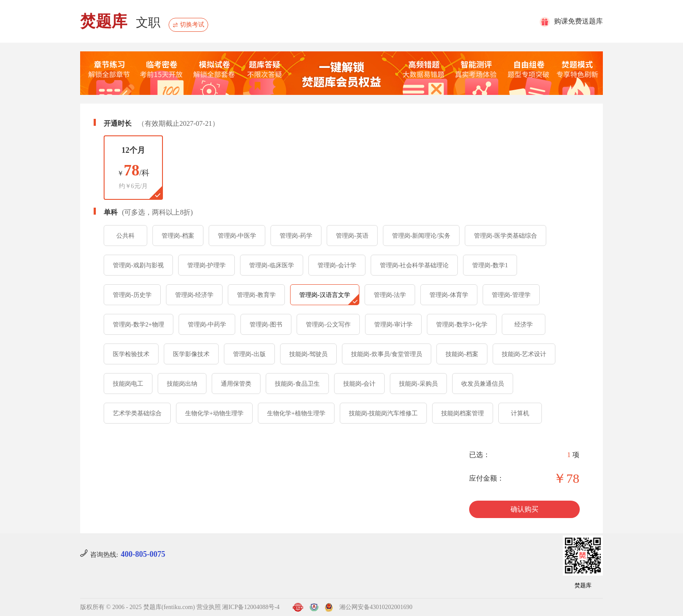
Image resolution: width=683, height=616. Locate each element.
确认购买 (524, 509)
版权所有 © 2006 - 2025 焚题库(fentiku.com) (137, 607)
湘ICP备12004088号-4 (251, 607)
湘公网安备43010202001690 (376, 607)
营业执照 (209, 607)
